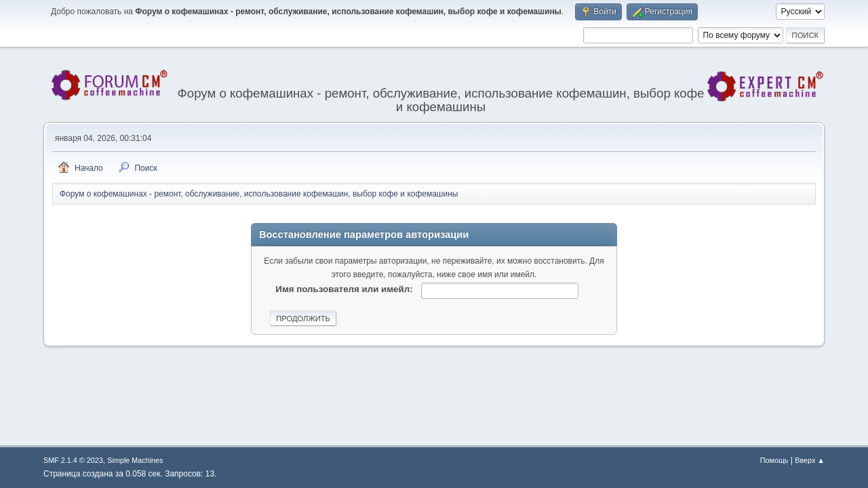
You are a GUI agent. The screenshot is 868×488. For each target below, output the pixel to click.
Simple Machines (135, 460)
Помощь (774, 460)
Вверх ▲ (810, 460)
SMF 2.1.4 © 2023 (73, 460)
